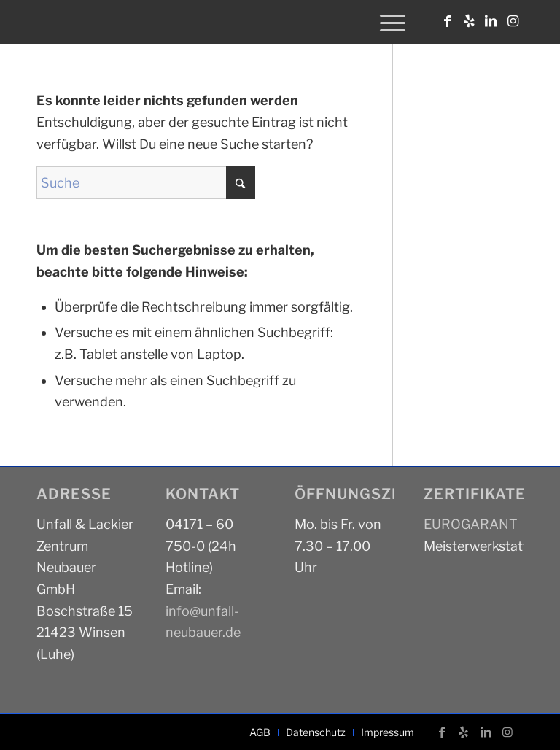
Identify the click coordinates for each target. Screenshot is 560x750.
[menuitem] (389, 22)
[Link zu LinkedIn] (491, 21)
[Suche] (146, 183)
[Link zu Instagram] (513, 21)
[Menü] (389, 22)
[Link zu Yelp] (469, 21)
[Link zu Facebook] (447, 21)
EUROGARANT (471, 524)
